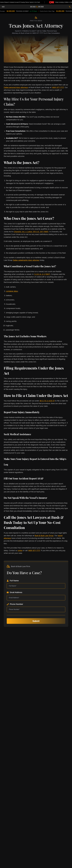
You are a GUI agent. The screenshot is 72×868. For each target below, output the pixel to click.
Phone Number (15, 604)
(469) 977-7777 (58, 87)
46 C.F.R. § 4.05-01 (47, 401)
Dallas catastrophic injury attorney (26, 260)
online (20, 550)
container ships (12, 291)
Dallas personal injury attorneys (16, 87)
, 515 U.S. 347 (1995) (31, 232)
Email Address (14, 592)
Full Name (13, 581)
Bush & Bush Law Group (44, 536)
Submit (36, 621)
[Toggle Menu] (3, 6)
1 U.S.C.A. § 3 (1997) (42, 274)
